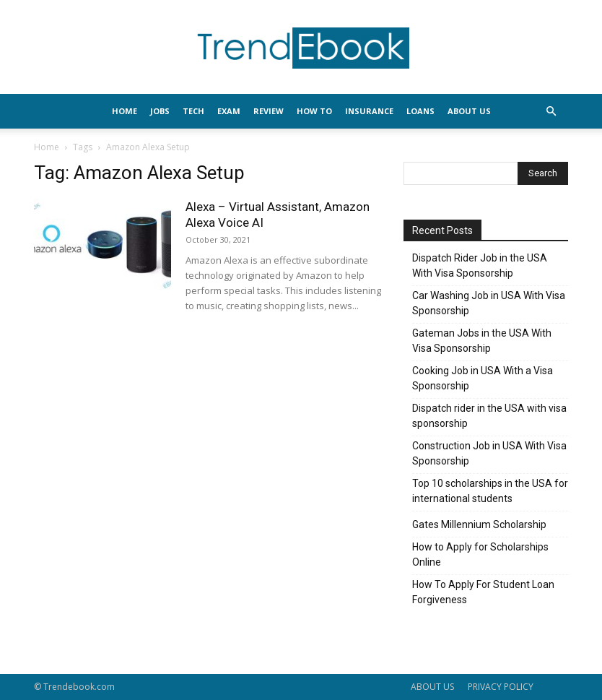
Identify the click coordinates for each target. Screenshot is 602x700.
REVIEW (269, 111)
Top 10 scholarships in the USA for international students (490, 491)
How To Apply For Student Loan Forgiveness (483, 592)
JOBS (160, 111)
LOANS (420, 111)
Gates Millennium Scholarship (479, 524)
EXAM (229, 111)
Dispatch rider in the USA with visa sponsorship (489, 416)
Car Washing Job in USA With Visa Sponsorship (489, 303)
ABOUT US (432, 687)
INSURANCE (369, 111)
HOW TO (314, 111)
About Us (469, 111)
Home (47, 147)
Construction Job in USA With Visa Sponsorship (489, 453)
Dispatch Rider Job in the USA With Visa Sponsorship (480, 265)
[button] (551, 112)
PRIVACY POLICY (501, 687)
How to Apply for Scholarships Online (480, 554)
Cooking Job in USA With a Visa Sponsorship (483, 378)
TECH (193, 111)
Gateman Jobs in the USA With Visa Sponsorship (482, 341)
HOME (125, 111)
